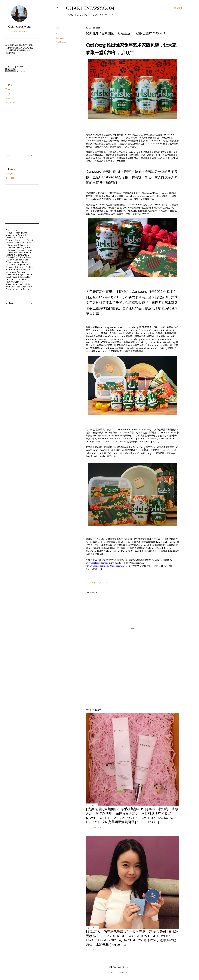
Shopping (107, 15)
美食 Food (60, 38)
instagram (10, 174)
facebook (10, 178)
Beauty (96, 15)
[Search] (178, 8)
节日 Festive (61, 42)
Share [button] (58, 28)
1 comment (97, 827)
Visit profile (19, 32)
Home (69, 15)
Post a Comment (99, 950)
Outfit (87, 15)
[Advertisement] (133, 683)
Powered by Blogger (119, 967)
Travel (78, 15)
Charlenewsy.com (90, 8)
